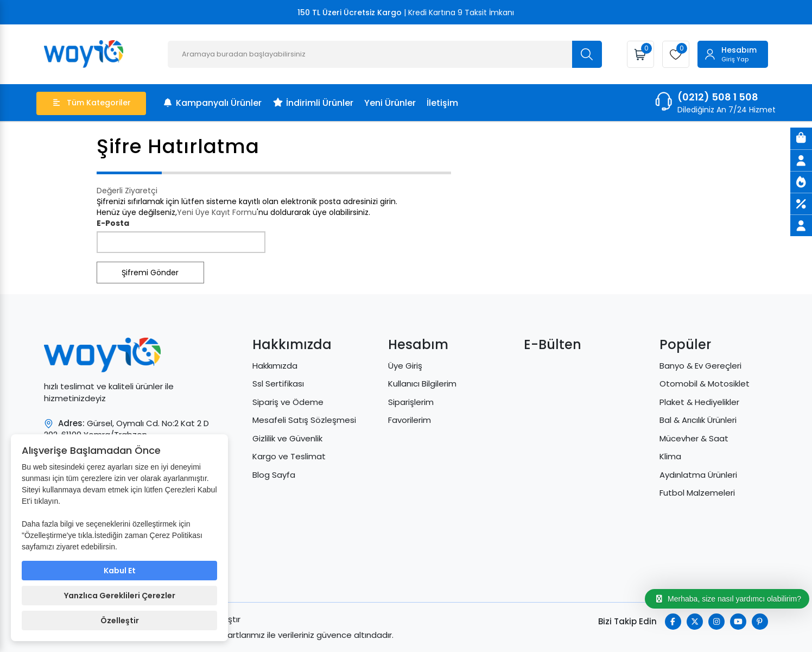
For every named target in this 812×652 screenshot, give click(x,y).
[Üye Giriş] (801, 160)
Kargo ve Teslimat (289, 456)
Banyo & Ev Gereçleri (700, 366)
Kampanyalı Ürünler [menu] (212, 103)
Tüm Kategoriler (92, 103)
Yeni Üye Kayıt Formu (217, 212)
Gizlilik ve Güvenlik (287, 438)
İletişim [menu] (442, 103)
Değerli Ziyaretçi (127, 191)
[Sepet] (801, 138)
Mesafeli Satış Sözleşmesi (304, 420)
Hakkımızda (275, 366)
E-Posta (113, 223)
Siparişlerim (411, 402)
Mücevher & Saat (694, 438)
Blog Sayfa (274, 475)
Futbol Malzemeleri (697, 493)
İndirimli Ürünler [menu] (313, 103)
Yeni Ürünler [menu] (390, 103)
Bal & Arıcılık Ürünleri (698, 420)
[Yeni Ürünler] (801, 182)
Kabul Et (120, 571)
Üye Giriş (405, 366)
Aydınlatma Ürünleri (698, 475)
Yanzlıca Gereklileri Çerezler (120, 596)
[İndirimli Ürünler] (801, 204)
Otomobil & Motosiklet (705, 384)
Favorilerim (410, 420)
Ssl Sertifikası (278, 384)
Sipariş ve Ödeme (288, 402)
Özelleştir (120, 621)
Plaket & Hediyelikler (699, 402)
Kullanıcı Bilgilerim (422, 384)
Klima (670, 456)
